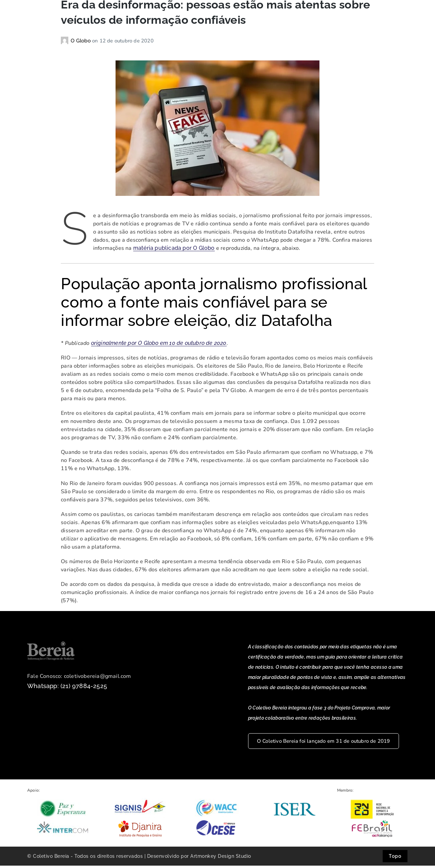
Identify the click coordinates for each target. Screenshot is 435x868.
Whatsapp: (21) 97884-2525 (67, 689)
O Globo (81, 43)
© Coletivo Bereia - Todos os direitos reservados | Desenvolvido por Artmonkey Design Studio (139, 858)
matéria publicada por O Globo (174, 251)
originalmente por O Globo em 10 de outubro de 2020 (159, 346)
